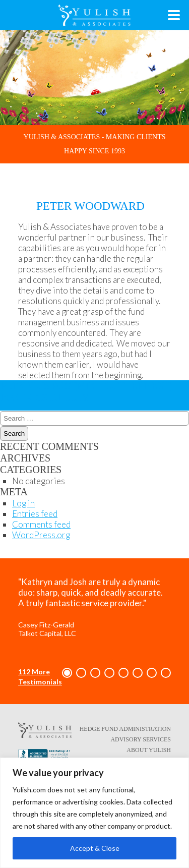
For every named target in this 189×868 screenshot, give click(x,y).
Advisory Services (141, 739)
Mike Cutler (72, 386)
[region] (94, 813)
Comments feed (41, 524)
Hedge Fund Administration (125, 729)
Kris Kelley (85, 392)
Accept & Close (95, 848)
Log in (23, 503)
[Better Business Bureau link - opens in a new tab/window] (45, 756)
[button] (67, 673)
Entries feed (35, 514)
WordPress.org (41, 535)
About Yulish (149, 750)
